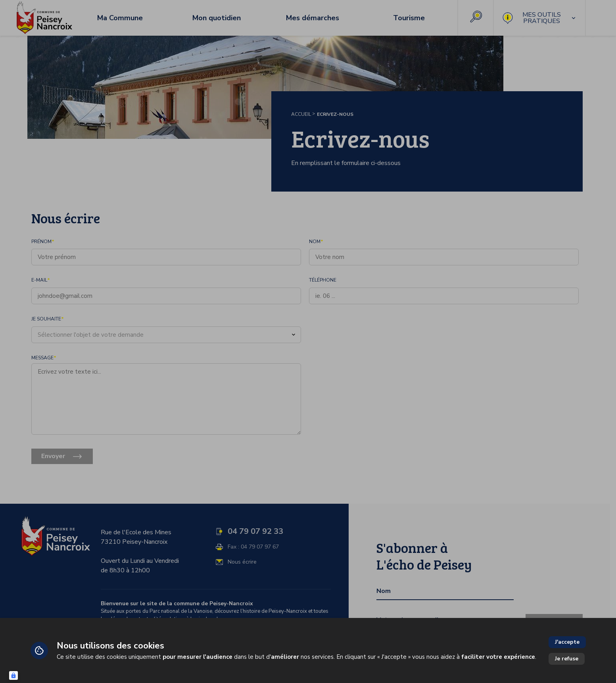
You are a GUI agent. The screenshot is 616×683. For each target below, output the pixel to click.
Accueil (301, 114)
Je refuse (567, 659)
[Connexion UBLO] (13, 675)
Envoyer (53, 456)
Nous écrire (242, 562)
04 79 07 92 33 (255, 531)
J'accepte (567, 642)
